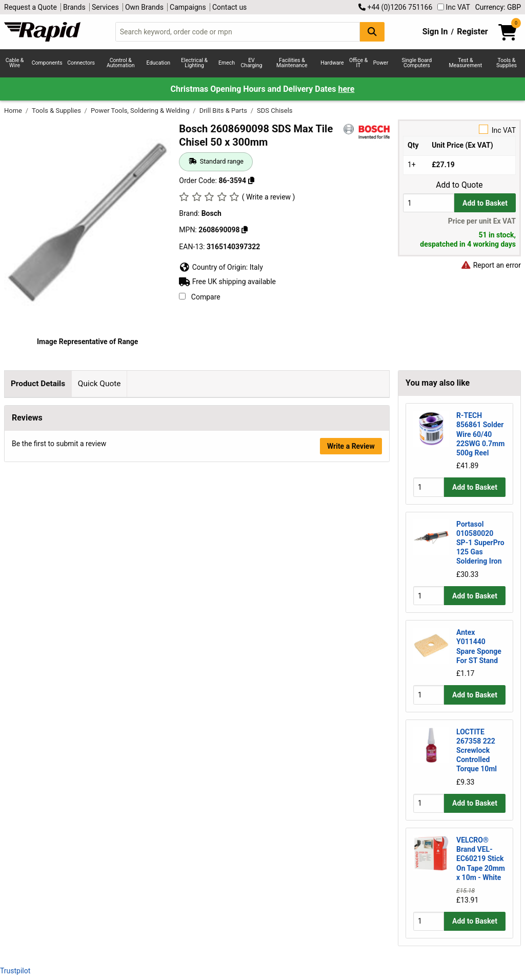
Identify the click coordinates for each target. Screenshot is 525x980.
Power (381, 63)
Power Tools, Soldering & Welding (141, 111)
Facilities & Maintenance (292, 63)
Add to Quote (459, 185)
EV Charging (252, 63)
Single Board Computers (417, 63)
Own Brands (144, 7)
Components (47, 63)
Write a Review (351, 542)
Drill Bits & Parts (224, 111)
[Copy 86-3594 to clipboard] (251, 181)
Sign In (435, 32)
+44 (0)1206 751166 (395, 7)
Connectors (81, 63)
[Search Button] (372, 32)
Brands (74, 7)
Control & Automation (121, 63)
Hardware (332, 63)
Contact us (229, 7)
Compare (199, 297)
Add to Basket (485, 203)
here (347, 89)
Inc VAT (454, 7)
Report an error (491, 265)
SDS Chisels (275, 111)
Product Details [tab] (38, 384)
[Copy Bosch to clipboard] (245, 230)
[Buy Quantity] (429, 203)
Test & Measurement (465, 63)
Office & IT (358, 63)
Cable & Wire (15, 63)
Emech (227, 63)
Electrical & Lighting (194, 63)
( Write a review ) (269, 197)
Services (105, 7)
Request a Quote (31, 7)
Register (472, 32)
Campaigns (188, 7)
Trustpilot (15, 971)
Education (159, 63)
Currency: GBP (498, 7)
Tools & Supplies (507, 63)
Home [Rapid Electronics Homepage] (14, 111)
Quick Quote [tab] (99, 384)
